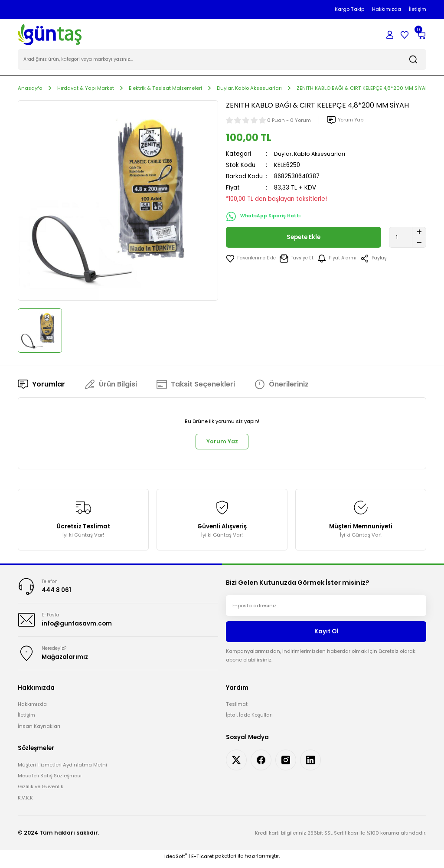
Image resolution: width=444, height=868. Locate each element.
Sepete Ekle (304, 238)
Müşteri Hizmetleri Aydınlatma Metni (62, 770)
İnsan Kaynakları (39, 732)
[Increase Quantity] (419, 233)
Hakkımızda (32, 710)
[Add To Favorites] (252, 259)
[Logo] (50, 34)
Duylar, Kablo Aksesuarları (311, 155)
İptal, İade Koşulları (249, 721)
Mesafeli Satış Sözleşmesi (50, 781)
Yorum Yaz (222, 444)
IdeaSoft (176, 862)
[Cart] (421, 35)
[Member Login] (390, 35)
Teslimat (237, 710)
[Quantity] (408, 238)
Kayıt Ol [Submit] (326, 635)
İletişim (26, 721)
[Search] (222, 61)
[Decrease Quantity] (419, 243)
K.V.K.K (25, 803)
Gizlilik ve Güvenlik (41, 792)
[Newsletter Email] (326, 609)
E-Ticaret (202, 862)
